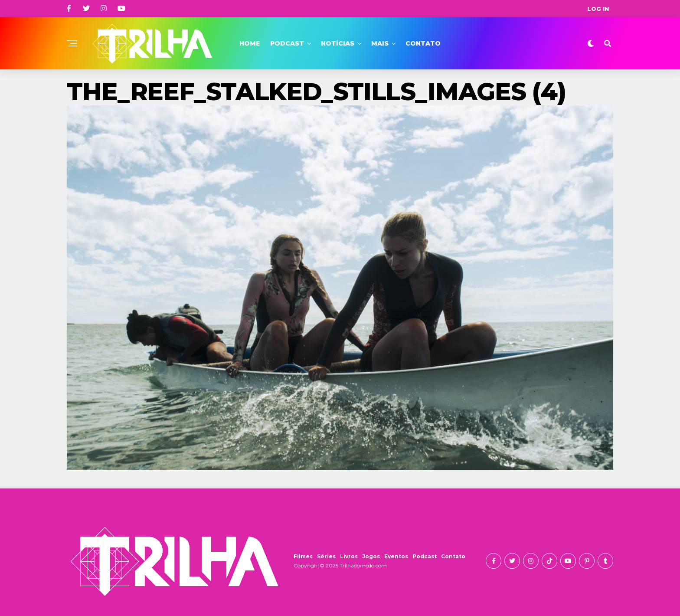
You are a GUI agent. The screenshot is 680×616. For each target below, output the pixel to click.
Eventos (396, 556)
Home (250, 43)
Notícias (338, 43)
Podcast (287, 43)
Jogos (371, 556)
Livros (349, 556)
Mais (380, 43)
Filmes (303, 556)
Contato (423, 43)
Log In (598, 9)
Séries (326, 556)
